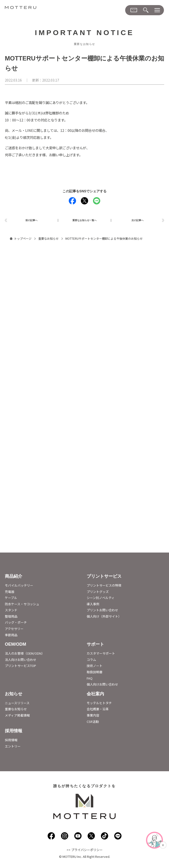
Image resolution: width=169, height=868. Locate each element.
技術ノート (95, 668)
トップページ (23, 240)
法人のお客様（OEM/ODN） (25, 655)
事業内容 (93, 717)
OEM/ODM (15, 646)
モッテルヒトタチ (99, 705)
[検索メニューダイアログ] (146, 10)
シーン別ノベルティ (101, 599)
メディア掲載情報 (17, 717)
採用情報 (14, 733)
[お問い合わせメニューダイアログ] (134, 10)
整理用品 (11, 618)
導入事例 (93, 606)
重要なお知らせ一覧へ (84, 221)
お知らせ (14, 696)
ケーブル (11, 599)
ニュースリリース (17, 705)
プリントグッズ (98, 593)
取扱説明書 (95, 674)
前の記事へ (31, 221)
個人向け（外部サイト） (104, 618)
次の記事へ (138, 221)
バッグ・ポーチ (16, 624)
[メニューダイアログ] (157, 10)
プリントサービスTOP (20, 668)
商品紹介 (14, 578)
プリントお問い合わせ (102, 612)
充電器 (10, 593)
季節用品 (11, 637)
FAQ (90, 680)
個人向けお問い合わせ (102, 686)
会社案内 (95, 696)
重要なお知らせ (48, 240)
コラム (91, 661)
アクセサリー (14, 630)
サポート (95, 646)
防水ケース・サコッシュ (22, 606)
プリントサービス (104, 578)
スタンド (11, 612)
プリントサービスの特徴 (104, 587)
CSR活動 (93, 723)
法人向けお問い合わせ (21, 661)
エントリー (13, 748)
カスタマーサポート (101, 655)
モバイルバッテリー (19, 587)
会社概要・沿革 (98, 711)
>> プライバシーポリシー (85, 852)
